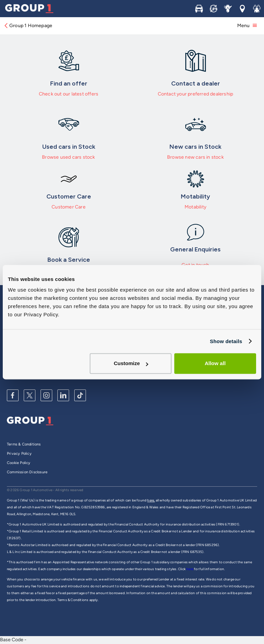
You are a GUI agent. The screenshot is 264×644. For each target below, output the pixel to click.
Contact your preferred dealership (196, 94)
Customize (131, 363)
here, (151, 500)
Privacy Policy (19, 454)
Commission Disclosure (27, 472)
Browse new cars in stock (195, 157)
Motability (195, 207)
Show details (226, 341)
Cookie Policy (19, 463)
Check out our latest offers (69, 94)
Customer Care (69, 207)
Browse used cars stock (68, 157)
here (190, 569)
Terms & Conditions (24, 444)
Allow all (215, 363)
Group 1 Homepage (28, 26)
